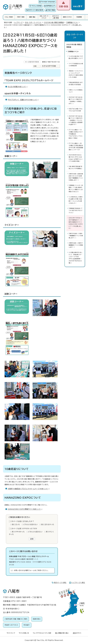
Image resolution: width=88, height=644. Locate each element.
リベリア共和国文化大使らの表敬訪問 (76, 65)
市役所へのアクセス (11, 625)
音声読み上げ (51, 6)
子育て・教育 (21, 17)
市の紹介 (27, 625)
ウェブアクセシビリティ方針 (42, 633)
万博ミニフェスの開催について (76, 91)
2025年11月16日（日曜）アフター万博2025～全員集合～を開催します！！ (76, 100)
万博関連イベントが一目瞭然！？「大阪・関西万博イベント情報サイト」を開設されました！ (76, 189)
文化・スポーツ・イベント (33, 23)
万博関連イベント (72, 23)
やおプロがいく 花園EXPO (23, 100)
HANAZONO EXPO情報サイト (25, 509)
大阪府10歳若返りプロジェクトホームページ (29, 489)
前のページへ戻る (60, 583)
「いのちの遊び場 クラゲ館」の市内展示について (76, 57)
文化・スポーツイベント (44, 17)
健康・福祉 (32, 17)
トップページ (18, 23)
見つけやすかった (18, 532)
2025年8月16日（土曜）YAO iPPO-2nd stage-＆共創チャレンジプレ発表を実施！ (76, 158)
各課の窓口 (37, 619)
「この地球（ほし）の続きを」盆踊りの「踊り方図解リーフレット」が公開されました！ (76, 200)
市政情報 (79, 17)
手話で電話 (51, 10)
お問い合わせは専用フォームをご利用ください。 (31, 570)
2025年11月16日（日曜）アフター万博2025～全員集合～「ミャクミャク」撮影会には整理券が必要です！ (76, 120)
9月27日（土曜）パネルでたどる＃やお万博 (76, 110)
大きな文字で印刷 (49, 66)
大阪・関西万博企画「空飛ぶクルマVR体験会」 (75, 168)
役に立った (16, 524)
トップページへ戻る (78, 583)
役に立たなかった (48, 524)
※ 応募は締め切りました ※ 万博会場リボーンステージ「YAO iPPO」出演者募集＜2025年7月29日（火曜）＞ (75, 258)
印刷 (35, 66)
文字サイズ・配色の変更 (35, 10)
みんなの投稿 (18, 87)
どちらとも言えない (31, 524)
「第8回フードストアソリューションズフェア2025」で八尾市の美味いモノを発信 (76, 74)
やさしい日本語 (37, 6)
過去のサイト (77, 633)
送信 (32, 539)
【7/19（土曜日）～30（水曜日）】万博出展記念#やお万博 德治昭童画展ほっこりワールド (76, 147)
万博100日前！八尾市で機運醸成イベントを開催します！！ (76, 236)
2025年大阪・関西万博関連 (54, 23)
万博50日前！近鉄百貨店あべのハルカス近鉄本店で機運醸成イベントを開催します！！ (76, 177)
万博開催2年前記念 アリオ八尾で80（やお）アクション (76, 211)
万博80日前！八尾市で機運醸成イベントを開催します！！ (76, 245)
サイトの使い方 (24, 633)
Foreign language (48, 2)
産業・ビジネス (67, 17)
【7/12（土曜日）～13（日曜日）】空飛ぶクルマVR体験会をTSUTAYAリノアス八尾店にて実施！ (76, 134)
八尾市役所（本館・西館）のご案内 (16, 619)
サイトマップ (11, 633)
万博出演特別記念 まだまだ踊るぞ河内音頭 (76, 84)
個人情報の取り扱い (62, 633)
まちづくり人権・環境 (56, 17)
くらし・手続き (9, 17)
